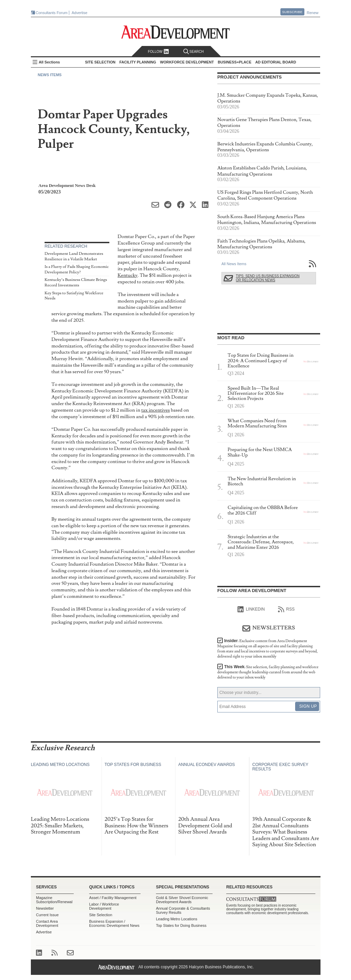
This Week (268, 672)
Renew (313, 13)
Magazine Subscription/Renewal (54, 900)
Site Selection (101, 915)
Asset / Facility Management (113, 898)
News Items (50, 75)
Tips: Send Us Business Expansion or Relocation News (268, 278)
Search (194, 52)
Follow (158, 52)
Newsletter (45, 908)
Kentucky (128, 275)
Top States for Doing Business (181, 925)
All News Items (234, 264)
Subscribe (292, 12)
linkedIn (251, 610)
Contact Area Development (47, 923)
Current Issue (47, 915)
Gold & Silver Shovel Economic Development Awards (182, 900)
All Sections (49, 62)
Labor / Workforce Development (104, 906)
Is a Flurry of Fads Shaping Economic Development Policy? (77, 269)
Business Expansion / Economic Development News (114, 923)
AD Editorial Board (276, 62)
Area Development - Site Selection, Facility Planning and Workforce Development (176, 32)
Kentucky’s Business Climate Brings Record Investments (76, 282)
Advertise (80, 13)
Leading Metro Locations (177, 919)
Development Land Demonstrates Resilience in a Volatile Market (74, 256)
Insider (268, 649)
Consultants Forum (52, 13)
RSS (286, 610)
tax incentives (155, 410)
